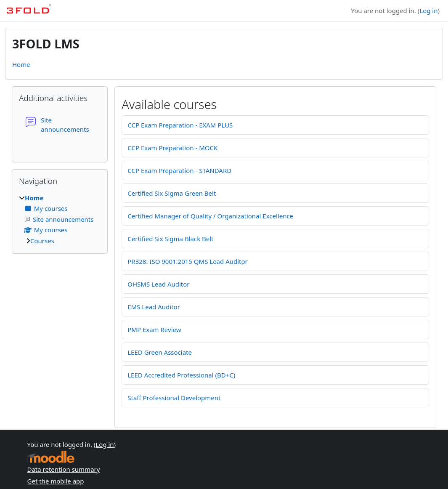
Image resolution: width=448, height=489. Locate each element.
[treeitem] (60, 219)
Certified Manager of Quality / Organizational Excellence (210, 216)
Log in (428, 11)
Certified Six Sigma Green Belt (172, 193)
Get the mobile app (56, 481)
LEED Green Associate (160, 352)
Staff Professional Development (174, 398)
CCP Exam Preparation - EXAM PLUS (180, 125)
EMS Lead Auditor (154, 307)
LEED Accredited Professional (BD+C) (181, 375)
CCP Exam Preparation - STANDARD (179, 170)
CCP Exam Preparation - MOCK (172, 148)
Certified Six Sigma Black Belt (170, 239)
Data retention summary (64, 469)
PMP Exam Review (154, 330)
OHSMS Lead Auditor (158, 284)
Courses (42, 241)
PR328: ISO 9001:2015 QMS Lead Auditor (188, 261)
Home (21, 64)
